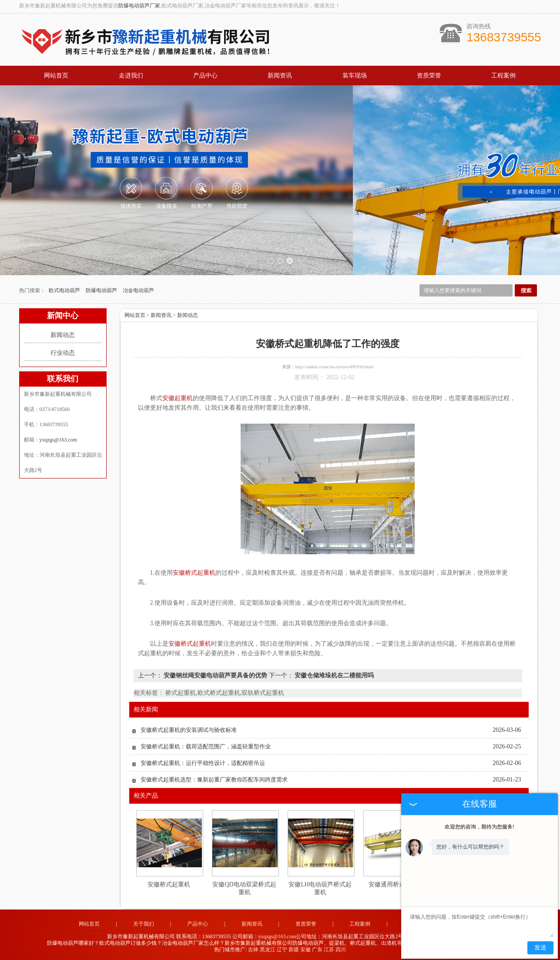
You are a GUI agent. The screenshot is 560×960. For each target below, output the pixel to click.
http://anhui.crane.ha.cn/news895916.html (334, 367)
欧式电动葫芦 (65, 290)
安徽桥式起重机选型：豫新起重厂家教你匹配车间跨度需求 (214, 780)
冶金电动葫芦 (138, 290)
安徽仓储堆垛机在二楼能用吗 (334, 675)
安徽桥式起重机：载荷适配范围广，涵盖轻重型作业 (206, 746)
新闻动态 (63, 335)
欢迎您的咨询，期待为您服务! (480, 827)
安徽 (305, 950)
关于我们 (144, 924)
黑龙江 (268, 950)
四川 (341, 950)
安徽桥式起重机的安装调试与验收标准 (189, 730)
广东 (317, 950)
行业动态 (63, 353)
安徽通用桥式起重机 (396, 884)
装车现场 (355, 76)
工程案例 (503, 76)
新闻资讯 (280, 76)
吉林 (253, 950)
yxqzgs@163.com (59, 440)
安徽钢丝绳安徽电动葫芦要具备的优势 (216, 675)
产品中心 (205, 76)
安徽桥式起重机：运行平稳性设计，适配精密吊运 (203, 763)
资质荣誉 (429, 76)
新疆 (294, 950)
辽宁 (282, 950)
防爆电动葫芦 (102, 290)
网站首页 (56, 76)
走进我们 (131, 76)
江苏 (329, 950)
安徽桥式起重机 (169, 884)
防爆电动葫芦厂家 (139, 6)
